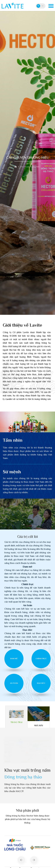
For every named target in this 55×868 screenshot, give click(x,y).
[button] (21, 860)
